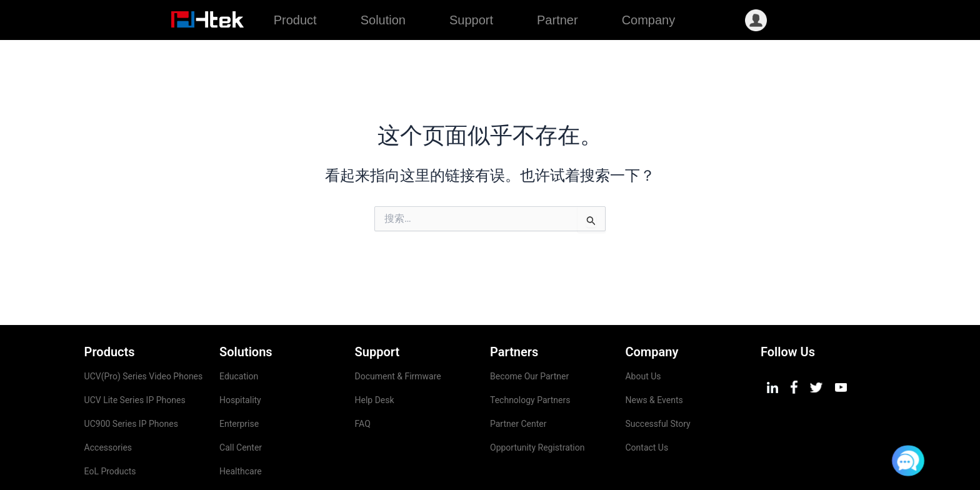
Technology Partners (530, 360)
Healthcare (241, 431)
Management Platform (128, 455)
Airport (233, 455)
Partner (557, 20)
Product (295, 20)
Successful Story (657, 384)
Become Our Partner (529, 336)
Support (471, 20)
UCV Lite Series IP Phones (135, 360)
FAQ (363, 384)
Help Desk (375, 360)
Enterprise (239, 384)
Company (649, 20)
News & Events (654, 360)
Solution (383, 20)
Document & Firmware (398, 336)
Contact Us (647, 407)
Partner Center (518, 384)
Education (239, 336)
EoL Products (110, 431)
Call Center (241, 407)
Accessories (108, 407)
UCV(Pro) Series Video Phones (145, 336)
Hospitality (240, 360)
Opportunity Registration (537, 407)
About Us (643, 336)
